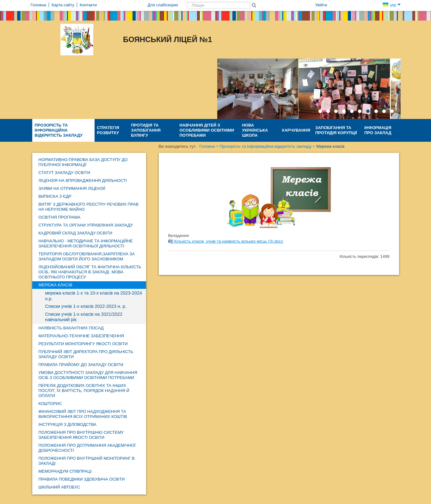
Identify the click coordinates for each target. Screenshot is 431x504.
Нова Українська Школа (255, 130)
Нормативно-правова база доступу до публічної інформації (83, 162)
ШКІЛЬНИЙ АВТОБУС (59, 487)
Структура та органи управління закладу (86, 225)
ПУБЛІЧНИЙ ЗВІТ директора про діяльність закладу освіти (86, 354)
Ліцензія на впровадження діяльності (83, 180)
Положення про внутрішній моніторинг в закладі (87, 461)
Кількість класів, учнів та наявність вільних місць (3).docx (226, 241)
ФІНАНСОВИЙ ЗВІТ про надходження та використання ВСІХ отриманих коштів (83, 414)
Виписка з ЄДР (55, 196)
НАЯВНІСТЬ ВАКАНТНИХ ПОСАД (71, 328)
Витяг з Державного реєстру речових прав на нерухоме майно (89, 207)
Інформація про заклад (378, 130)
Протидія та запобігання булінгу (146, 130)
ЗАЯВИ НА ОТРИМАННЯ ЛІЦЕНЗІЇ (72, 188)
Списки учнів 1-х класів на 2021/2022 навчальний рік (84, 317)
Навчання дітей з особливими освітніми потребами (207, 130)
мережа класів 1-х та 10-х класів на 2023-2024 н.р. (94, 296)
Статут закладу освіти (65, 173)
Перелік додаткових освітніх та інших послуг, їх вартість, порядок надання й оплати (84, 391)
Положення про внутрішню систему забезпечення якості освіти (81, 435)
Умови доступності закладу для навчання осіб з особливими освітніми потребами (88, 375)
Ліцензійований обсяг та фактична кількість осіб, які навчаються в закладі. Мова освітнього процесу (90, 272)
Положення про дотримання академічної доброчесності (87, 448)
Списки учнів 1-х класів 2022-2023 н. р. (86, 306)
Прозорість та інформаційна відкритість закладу (59, 130)
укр (391, 5)
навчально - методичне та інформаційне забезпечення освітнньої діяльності (86, 243)
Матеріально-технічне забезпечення (81, 336)
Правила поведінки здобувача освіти (82, 479)
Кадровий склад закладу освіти (76, 233)
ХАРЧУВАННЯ (296, 130)
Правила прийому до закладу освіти (81, 365)
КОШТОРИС (50, 404)
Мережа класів (55, 285)
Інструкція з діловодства (68, 424)
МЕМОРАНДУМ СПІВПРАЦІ (65, 471)
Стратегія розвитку (108, 130)
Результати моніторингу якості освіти (83, 344)
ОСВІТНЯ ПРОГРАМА (60, 217)
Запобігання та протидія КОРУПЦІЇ (336, 130)
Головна (207, 146)
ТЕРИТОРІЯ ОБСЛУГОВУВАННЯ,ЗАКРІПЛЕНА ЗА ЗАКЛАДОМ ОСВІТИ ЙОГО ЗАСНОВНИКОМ (87, 256)
